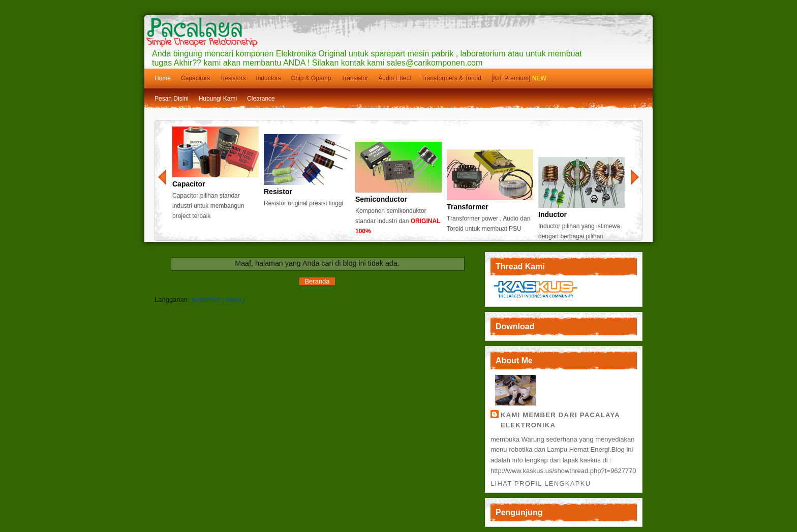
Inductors (268, 78)
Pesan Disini (172, 99)
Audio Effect (395, 78)
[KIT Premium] (519, 78)
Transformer (468, 207)
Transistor (355, 78)
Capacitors (195, 78)
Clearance (261, 99)
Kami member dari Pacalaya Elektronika (560, 420)
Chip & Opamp (311, 78)
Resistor (278, 192)
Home (163, 78)
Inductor (553, 214)
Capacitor (189, 184)
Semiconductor (381, 199)
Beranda (317, 281)
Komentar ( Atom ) (218, 300)
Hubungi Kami (218, 99)
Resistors (233, 78)
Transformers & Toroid (451, 78)
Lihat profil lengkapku (541, 483)
